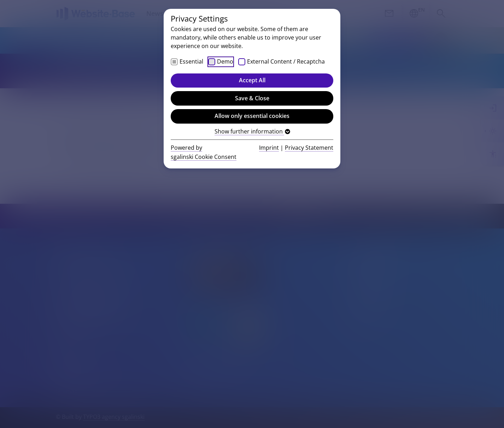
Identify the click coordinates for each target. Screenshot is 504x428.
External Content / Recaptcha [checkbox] (286, 61)
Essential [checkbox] (191, 61)
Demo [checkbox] (225, 61)
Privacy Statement (309, 148)
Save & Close (252, 98)
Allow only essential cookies (252, 116)
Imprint (269, 148)
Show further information (252, 131)
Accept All (252, 80)
